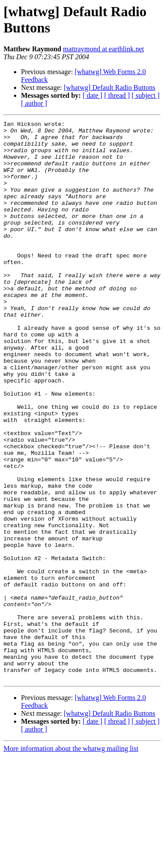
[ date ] (92, 95)
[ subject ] (146, 95)
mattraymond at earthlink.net (103, 49)
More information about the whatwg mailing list (71, 860)
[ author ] (34, 103)
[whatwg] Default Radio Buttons (110, 88)
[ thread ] (117, 95)
